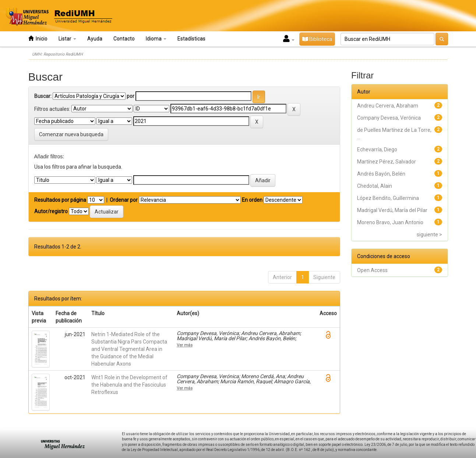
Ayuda (95, 39)
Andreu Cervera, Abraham (388, 106)
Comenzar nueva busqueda (71, 134)
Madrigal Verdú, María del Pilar (392, 210)
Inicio (38, 38)
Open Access (372, 270)
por (131, 96)
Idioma (156, 39)
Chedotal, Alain (375, 186)
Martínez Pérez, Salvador (387, 162)
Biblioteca (317, 39)
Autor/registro (51, 211)
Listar (67, 39)
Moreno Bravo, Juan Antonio (390, 222)
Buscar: (43, 96)
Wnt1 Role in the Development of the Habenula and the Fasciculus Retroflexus (129, 385)
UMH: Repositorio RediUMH (57, 54)
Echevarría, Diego (377, 149)
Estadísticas (191, 39)
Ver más (185, 345)
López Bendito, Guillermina (388, 198)
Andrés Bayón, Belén (381, 174)
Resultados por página (60, 200)
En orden (252, 200)
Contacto (124, 39)
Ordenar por (124, 200)
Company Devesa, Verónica (389, 118)
